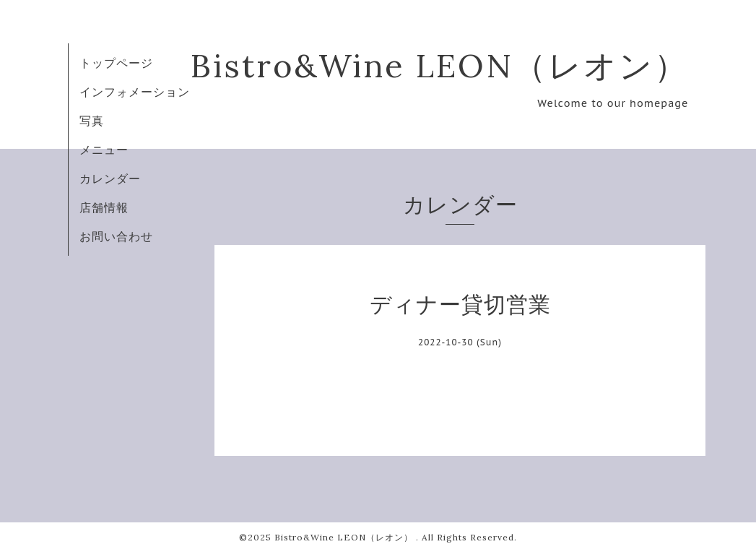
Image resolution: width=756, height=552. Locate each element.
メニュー (104, 150)
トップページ (116, 63)
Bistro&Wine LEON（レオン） (440, 65)
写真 (92, 121)
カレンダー (110, 178)
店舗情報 (104, 207)
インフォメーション (135, 92)
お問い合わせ (116, 236)
